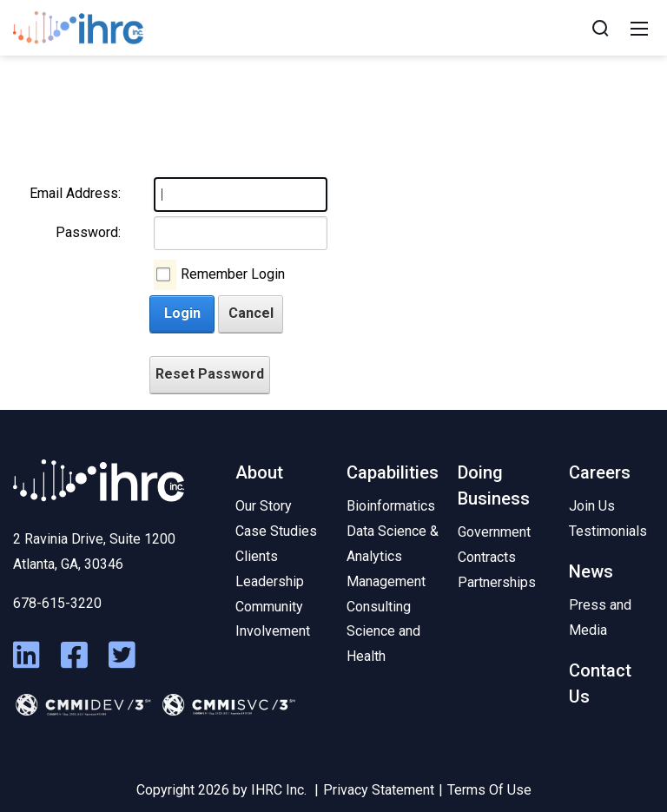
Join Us (592, 506)
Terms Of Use (489, 790)
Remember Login (233, 274)
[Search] (600, 28)
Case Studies (276, 531)
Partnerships (497, 582)
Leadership (270, 581)
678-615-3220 (57, 603)
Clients (257, 556)
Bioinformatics (391, 506)
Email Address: (75, 193)
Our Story (264, 506)
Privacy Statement (379, 790)
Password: (88, 232)
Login (182, 313)
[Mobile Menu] (639, 28)
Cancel (251, 313)
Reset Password (210, 374)
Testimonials (608, 531)
